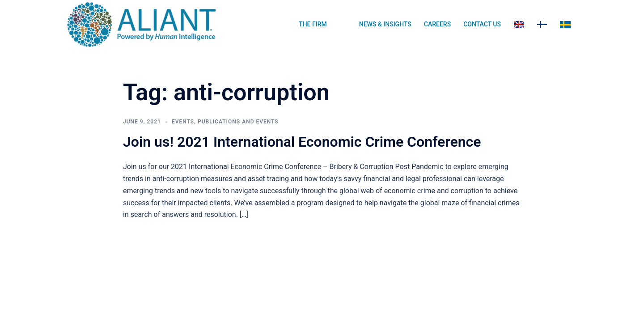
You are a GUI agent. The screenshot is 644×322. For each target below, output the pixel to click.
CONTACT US (482, 24)
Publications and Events (238, 122)
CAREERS (437, 24)
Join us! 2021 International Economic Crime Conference (302, 142)
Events (183, 122)
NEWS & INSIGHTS (385, 24)
